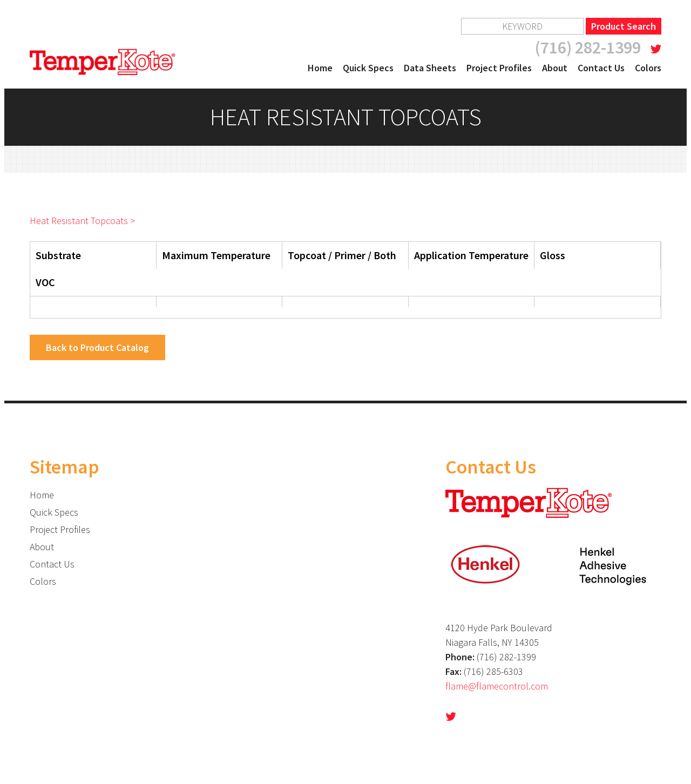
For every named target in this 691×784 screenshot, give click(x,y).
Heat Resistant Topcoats (79, 221)
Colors (648, 68)
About (555, 68)
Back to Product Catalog (97, 347)
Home (320, 68)
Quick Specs (368, 68)
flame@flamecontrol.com (497, 686)
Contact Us (601, 68)
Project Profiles (499, 68)
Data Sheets (430, 68)
